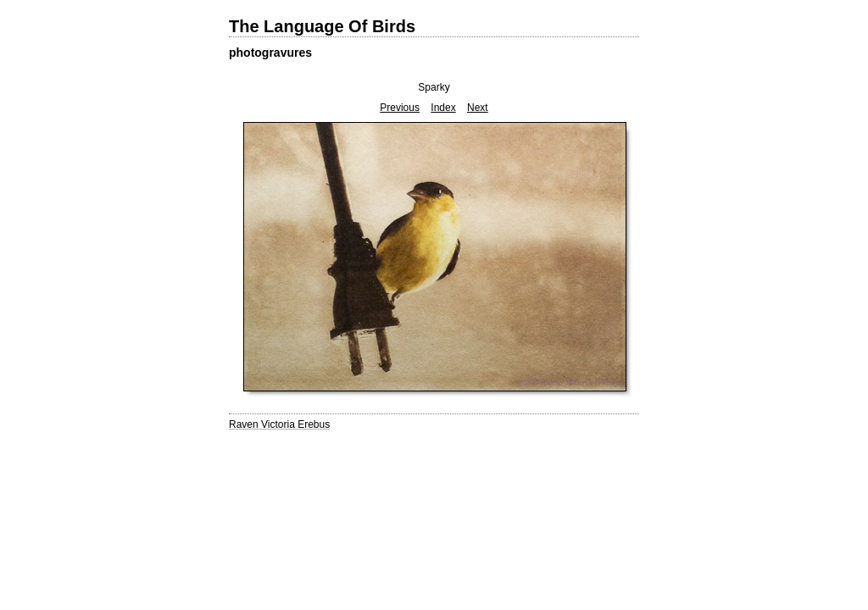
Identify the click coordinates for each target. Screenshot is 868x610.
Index (443, 108)
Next (478, 108)
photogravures (270, 53)
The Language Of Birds (322, 26)
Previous (400, 108)
